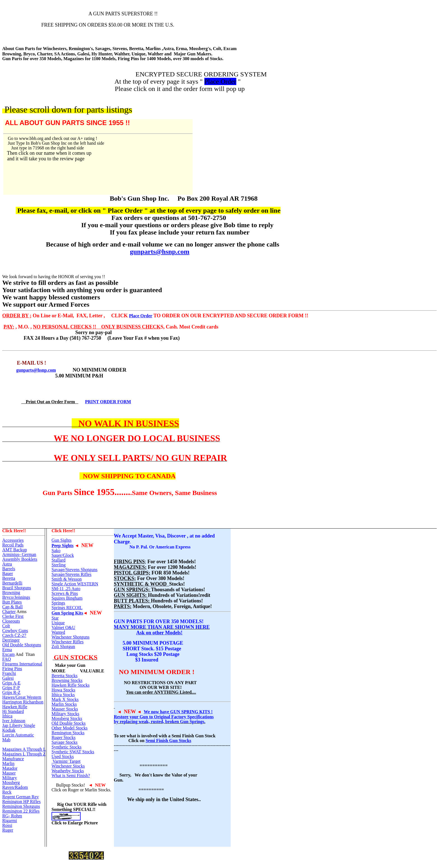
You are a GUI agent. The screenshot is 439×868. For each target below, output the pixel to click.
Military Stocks (65, 714)
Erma (7, 650)
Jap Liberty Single (19, 725)
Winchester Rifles (67, 642)
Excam (8, 654)
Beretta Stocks (65, 676)
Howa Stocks (63, 690)
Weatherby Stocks (68, 771)
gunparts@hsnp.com (160, 252)
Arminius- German (19, 554)
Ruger (8, 830)
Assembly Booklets (20, 559)
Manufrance (13, 759)
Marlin (8, 763)
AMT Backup (15, 550)
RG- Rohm (12, 816)
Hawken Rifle (15, 707)
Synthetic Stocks (66, 747)
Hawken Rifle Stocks (71, 685)
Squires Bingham (67, 598)
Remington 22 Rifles (21, 811)
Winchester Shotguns (71, 637)
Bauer (8, 573)
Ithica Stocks (63, 695)
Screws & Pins (65, 593)
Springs (58, 603)
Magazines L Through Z (24, 754)
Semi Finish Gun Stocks (168, 741)
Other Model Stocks (70, 728)
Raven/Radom (15, 787)
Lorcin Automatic (18, 735)
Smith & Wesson (67, 579)
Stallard (59, 560)
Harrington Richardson (23, 702)
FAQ (7, 659)
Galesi (8, 678)
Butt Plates (12, 602)
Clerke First (13, 616)
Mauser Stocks (65, 709)
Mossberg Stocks (67, 718)
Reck (7, 792)
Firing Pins (12, 669)
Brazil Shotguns (17, 588)
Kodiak (9, 730)
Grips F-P (11, 688)
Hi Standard (13, 711)
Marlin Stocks (64, 704)
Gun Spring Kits (67, 613)
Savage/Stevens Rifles (72, 574)
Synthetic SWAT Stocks (73, 752)
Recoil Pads (13, 545)
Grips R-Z (11, 692)
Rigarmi (10, 821)
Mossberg (11, 783)
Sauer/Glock (63, 555)
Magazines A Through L (24, 749)
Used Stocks (63, 756)
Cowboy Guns (15, 631)
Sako (56, 551)
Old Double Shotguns (22, 645)
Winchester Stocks (68, 766)
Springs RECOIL (67, 608)
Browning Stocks (67, 680)
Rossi (7, 825)
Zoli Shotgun (63, 647)
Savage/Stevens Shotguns (74, 570)
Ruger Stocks (64, 737)
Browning (11, 593)
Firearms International (22, 664)
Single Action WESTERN (75, 584)
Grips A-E (11, 683)
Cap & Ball (12, 607)
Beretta (9, 578)
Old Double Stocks (69, 723)
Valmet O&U (63, 627)
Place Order (141, 316)
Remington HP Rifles (21, 802)
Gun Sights (62, 540)
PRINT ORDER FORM (108, 402)
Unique (58, 623)
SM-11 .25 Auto (66, 589)
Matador (10, 768)
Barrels (9, 569)
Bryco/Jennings (16, 597)
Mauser (9, 773)
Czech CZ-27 (14, 635)
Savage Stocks (65, 742)
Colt (6, 626)
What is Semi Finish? (71, 776)
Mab (6, 740)
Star (55, 618)
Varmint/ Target (66, 761)
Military (10, 778)
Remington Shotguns (21, 806)
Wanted (58, 632)
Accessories (13, 540)
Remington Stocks (68, 733)
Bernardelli (12, 583)
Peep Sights (63, 546)
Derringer (11, 640)
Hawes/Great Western (22, 697)
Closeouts (11, 621)
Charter (9, 612)
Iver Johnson (14, 721)
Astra (7, 564)
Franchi (9, 673)
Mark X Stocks (65, 699)
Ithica (7, 716)
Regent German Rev (21, 797)
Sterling (59, 565)
